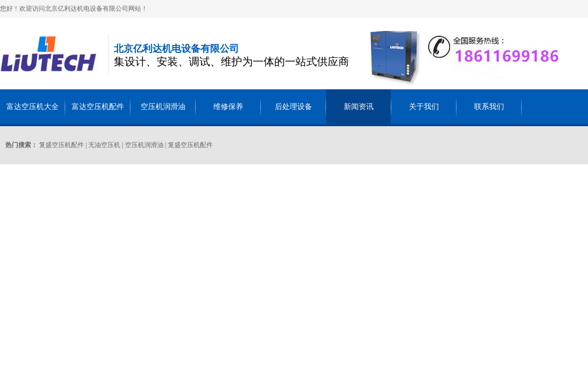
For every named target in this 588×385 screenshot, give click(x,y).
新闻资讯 (359, 107)
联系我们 (489, 107)
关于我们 (424, 107)
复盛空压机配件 (61, 145)
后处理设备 (293, 107)
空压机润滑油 (163, 107)
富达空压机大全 (33, 107)
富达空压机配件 (98, 107)
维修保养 (228, 107)
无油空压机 (104, 145)
